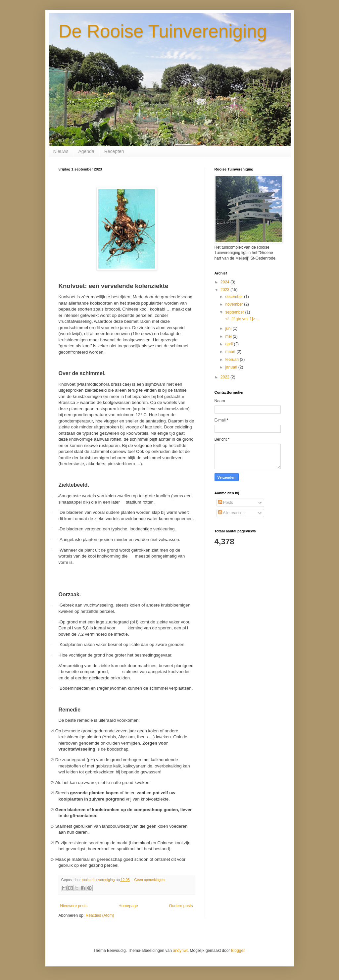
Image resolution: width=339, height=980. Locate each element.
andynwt (180, 951)
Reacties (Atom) (100, 915)
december (235, 297)
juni (229, 328)
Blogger (238, 951)
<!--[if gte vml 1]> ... (242, 319)
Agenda (86, 151)
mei (229, 336)
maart (231, 352)
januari (232, 367)
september (235, 312)
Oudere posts (181, 906)
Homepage (128, 906)
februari (232, 360)
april (229, 344)
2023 (225, 290)
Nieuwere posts (74, 906)
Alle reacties (231, 513)
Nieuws (61, 151)
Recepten (114, 151)
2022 (225, 377)
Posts (226, 503)
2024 (225, 282)
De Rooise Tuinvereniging (163, 31)
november (235, 304)
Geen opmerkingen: (150, 880)
